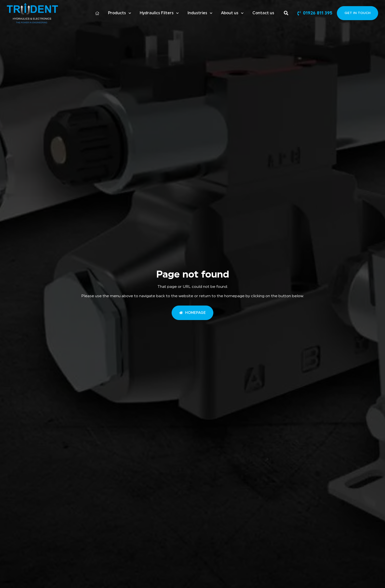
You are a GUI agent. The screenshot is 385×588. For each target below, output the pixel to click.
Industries (200, 13)
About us (232, 13)
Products (120, 13)
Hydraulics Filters (159, 13)
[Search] (287, 13)
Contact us (263, 13)
